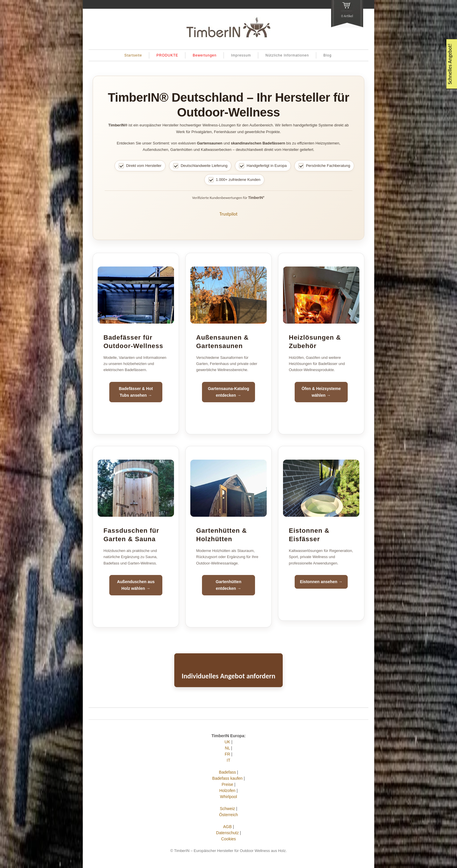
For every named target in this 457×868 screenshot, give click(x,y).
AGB (227, 827)
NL (227, 748)
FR (227, 754)
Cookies (229, 839)
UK (227, 742)
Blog (328, 55)
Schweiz (227, 809)
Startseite (133, 55)
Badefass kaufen (227, 778)
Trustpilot (228, 214)
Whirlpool (228, 797)
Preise (227, 784)
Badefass (227, 772)
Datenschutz (227, 833)
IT (228, 760)
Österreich (229, 815)
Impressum (241, 55)
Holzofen (227, 791)
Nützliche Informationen (287, 55)
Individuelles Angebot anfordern (228, 676)
